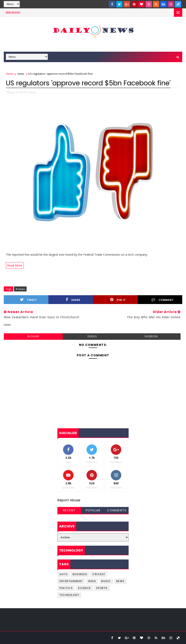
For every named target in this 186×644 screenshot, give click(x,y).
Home (10, 74)
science (84, 588)
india (92, 581)
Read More (15, 265)
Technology (69, 595)
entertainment (71, 581)
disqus (92, 336)
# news (20, 289)
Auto (63, 574)
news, (33, 92)
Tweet (28, 300)
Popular (93, 510)
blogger (33, 336)
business (80, 574)
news (21, 74)
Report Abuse (69, 500)
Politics (66, 588)
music (106, 581)
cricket (99, 574)
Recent (69, 510)
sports (102, 588)
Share (73, 300)
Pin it (118, 300)
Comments (117, 510)
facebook (151, 336)
